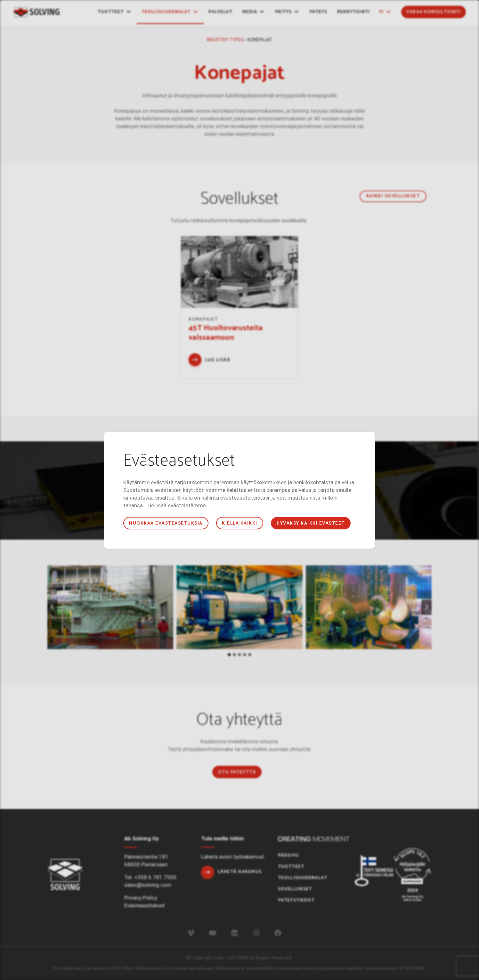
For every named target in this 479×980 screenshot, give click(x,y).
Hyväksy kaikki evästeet (311, 523)
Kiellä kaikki (239, 523)
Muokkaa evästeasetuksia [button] (166, 523)
